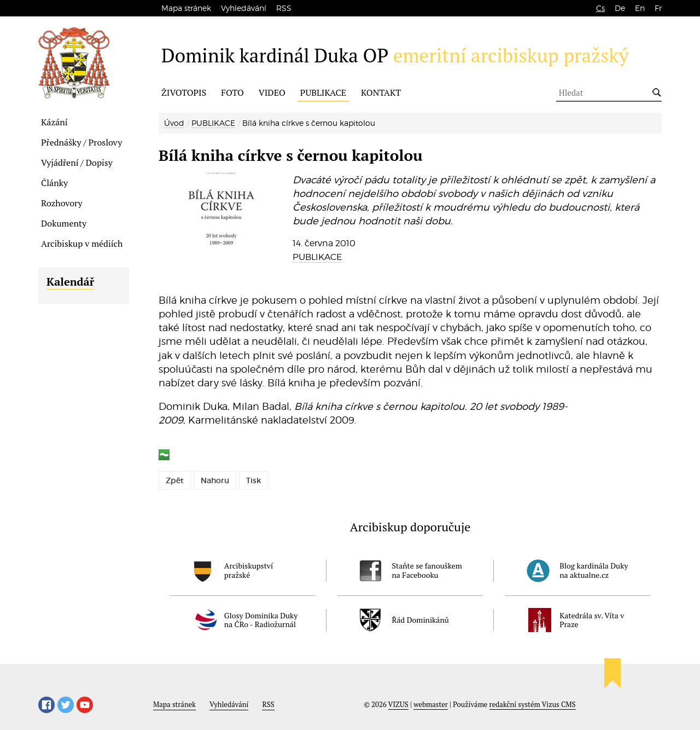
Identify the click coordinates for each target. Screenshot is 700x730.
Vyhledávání (244, 8)
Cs (600, 8)
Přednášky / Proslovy (81, 142)
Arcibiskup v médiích (82, 244)
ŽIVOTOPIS (184, 92)
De (620, 8)
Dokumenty (64, 223)
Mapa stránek (186, 8)
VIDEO (272, 92)
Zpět (175, 480)
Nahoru (215, 480)
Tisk (253, 480)
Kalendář (70, 282)
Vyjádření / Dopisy (77, 163)
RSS (284, 8)
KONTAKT (381, 92)
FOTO (232, 92)
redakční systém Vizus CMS (533, 704)
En (640, 8)
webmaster (431, 704)
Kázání (54, 122)
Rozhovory (62, 203)
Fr (658, 8)
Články (54, 183)
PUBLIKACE (323, 92)
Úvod (174, 123)
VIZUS (398, 704)
